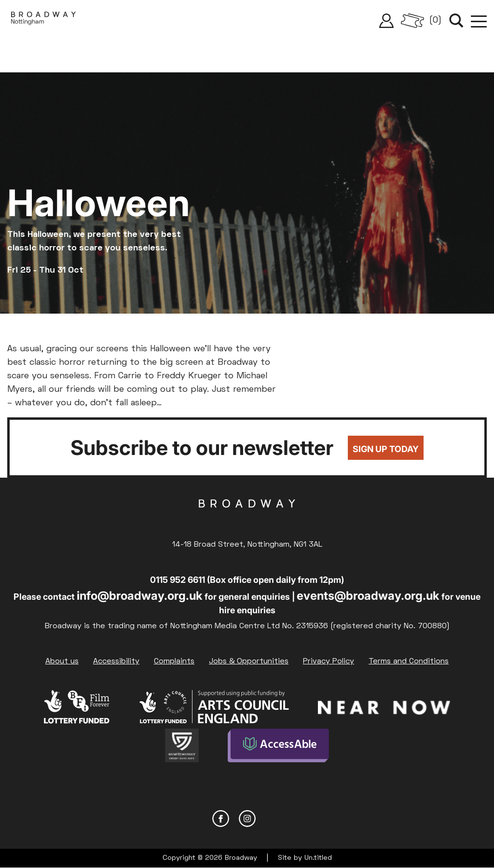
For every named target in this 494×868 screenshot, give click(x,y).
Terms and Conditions (409, 661)
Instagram (247, 819)
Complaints (174, 661)
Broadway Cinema (247, 519)
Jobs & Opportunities (249, 661)
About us (62, 661)
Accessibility (116, 661)
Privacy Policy (329, 661)
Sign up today (386, 449)
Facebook (221, 819)
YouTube (274, 819)
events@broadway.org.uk (368, 596)
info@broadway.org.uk (140, 596)
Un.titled (318, 858)
